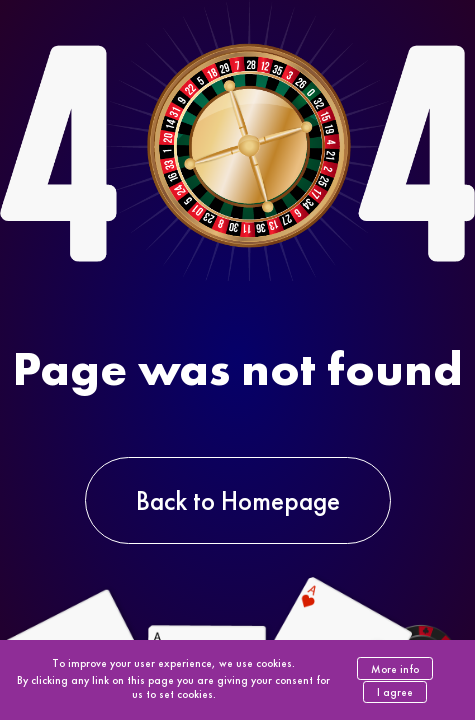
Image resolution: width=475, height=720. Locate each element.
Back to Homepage (238, 500)
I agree (395, 692)
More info (395, 669)
